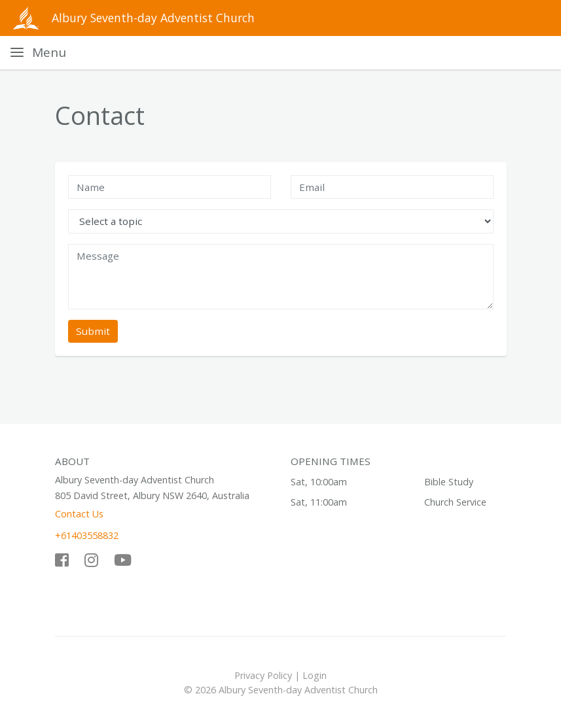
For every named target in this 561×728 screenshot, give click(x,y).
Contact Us (79, 514)
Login (315, 675)
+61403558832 (87, 535)
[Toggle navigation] (38, 53)
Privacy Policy (263, 675)
